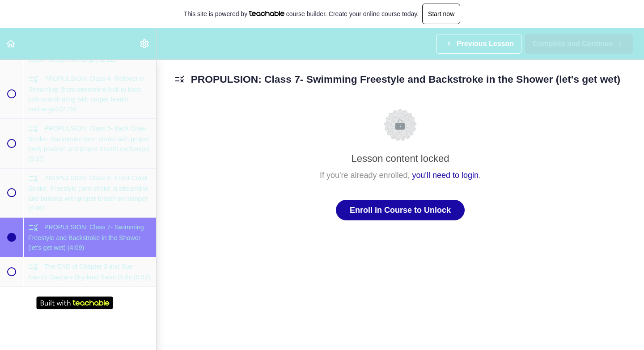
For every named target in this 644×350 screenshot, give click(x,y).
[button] (11, 44)
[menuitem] (145, 44)
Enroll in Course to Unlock (400, 210)
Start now (441, 14)
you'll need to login (446, 175)
